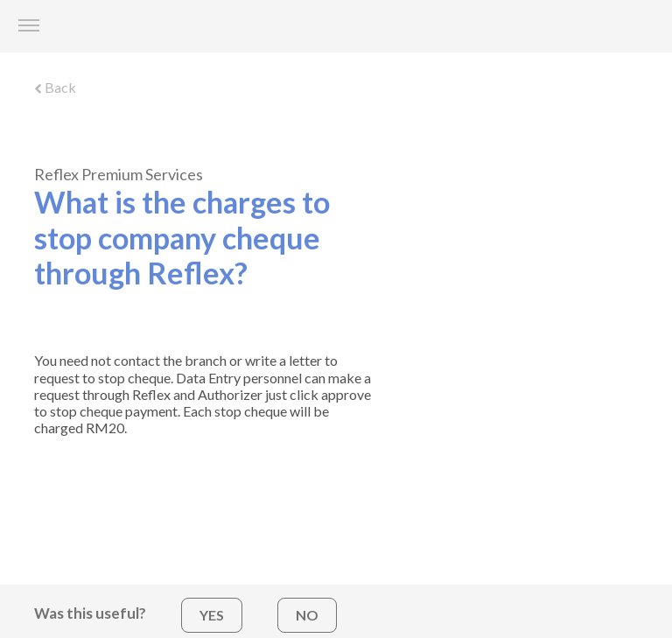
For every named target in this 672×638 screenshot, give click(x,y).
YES (212, 615)
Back (55, 87)
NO (307, 615)
